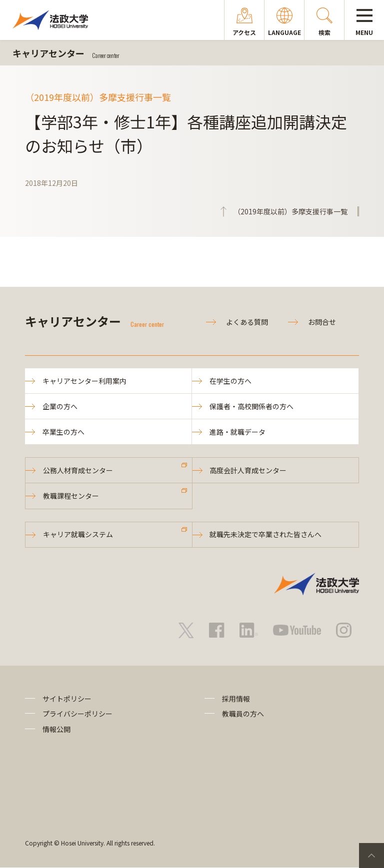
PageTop (371, 856)
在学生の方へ (230, 381)
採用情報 (236, 699)
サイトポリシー (67, 699)
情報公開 (56, 730)
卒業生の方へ (63, 432)
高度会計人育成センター (248, 471)
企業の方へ (60, 406)
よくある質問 (247, 322)
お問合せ (322, 322)
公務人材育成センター (78, 471)
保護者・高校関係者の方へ (251, 406)
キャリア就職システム (78, 535)
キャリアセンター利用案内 (84, 381)
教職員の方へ (243, 714)
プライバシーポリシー (77, 714)
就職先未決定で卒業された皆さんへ (266, 535)
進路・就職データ (237, 432)
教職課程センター (71, 496)
